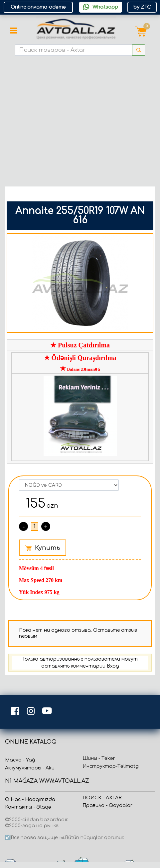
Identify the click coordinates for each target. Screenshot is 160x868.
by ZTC (142, 7)
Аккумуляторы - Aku (30, 768)
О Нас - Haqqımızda (30, 799)
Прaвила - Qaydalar (107, 805)
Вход (113, 666)
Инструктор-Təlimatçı (111, 766)
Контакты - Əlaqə (28, 807)
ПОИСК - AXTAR (102, 798)
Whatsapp (101, 7)
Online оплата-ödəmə (38, 7)
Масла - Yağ (20, 760)
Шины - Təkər (99, 758)
